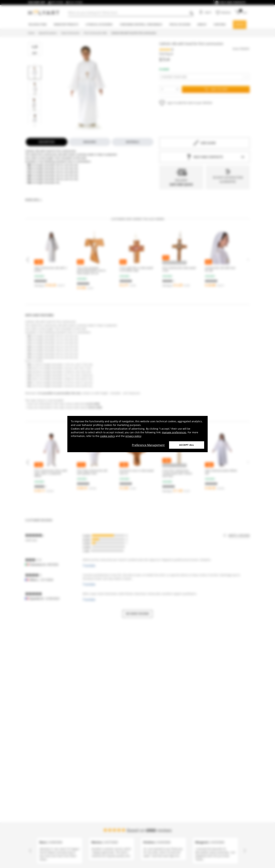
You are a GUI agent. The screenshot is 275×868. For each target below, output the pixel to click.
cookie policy (107, 436)
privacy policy (133, 436)
